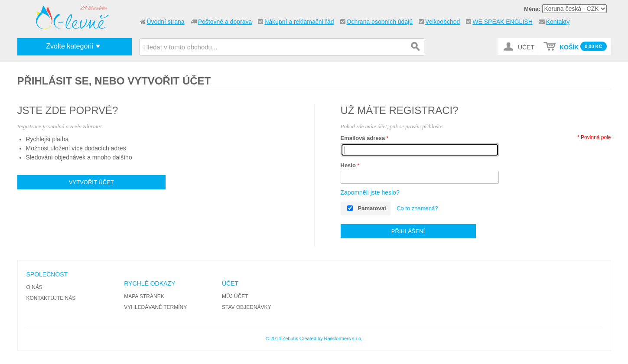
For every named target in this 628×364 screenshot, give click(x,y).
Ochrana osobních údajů (380, 22)
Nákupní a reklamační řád (299, 22)
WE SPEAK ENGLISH (502, 22)
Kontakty (558, 22)
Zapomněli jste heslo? (370, 192)
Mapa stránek (144, 296)
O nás (34, 287)
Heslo (348, 165)
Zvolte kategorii (70, 46)
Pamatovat (372, 208)
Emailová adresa (363, 138)
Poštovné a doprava (225, 22)
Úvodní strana (166, 22)
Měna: (532, 9)
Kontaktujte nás (51, 298)
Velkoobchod (443, 22)
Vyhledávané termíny (155, 307)
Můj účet (235, 296)
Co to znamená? (417, 208)
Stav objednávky (247, 307)
